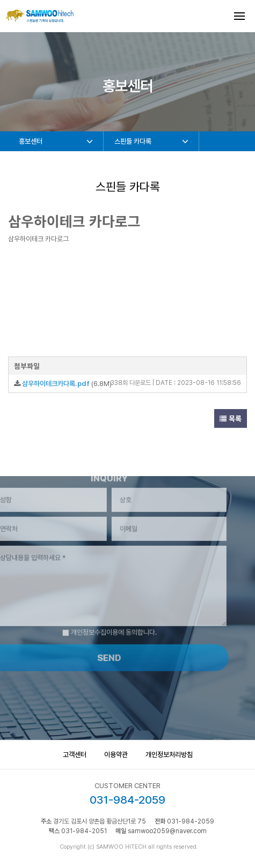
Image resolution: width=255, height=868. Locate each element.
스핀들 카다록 (133, 141)
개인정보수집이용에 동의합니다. (98, 621)
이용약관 (116, 755)
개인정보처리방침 (169, 755)
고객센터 (75, 755)
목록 (231, 418)
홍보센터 (31, 141)
